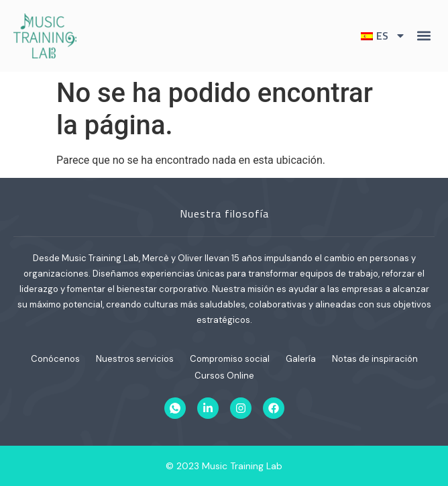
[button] (424, 36)
